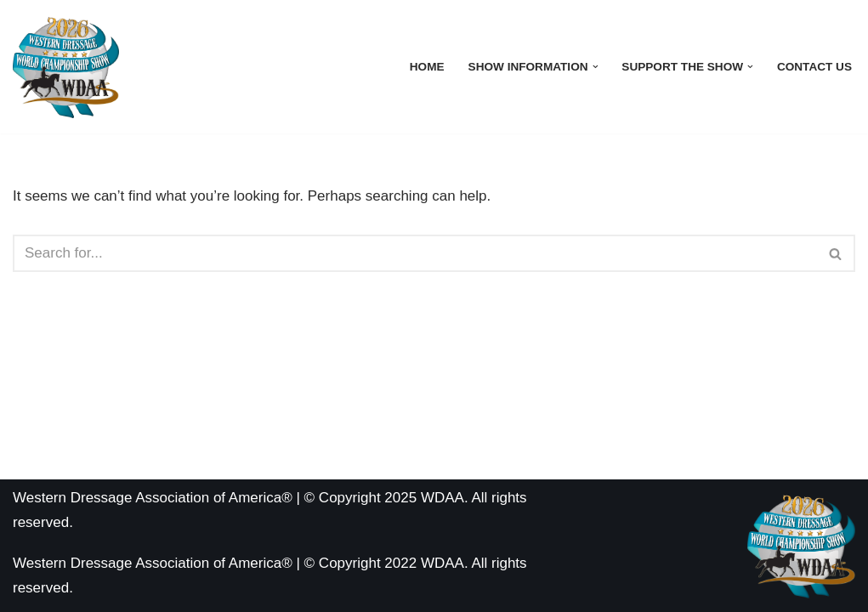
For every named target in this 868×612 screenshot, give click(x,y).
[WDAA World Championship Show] (66, 67)
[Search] (415, 253)
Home (427, 67)
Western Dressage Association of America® (153, 563)
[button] (596, 67)
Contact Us (814, 67)
